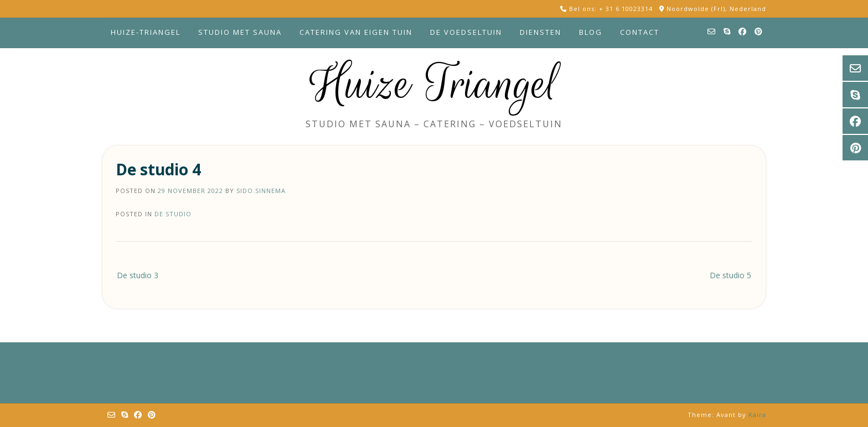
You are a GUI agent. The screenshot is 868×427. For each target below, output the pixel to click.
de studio (173, 214)
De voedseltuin (466, 32)
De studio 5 (730, 275)
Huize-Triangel (146, 32)
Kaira (757, 415)
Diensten (541, 32)
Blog (591, 32)
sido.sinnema (261, 191)
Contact (640, 32)
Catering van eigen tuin (356, 32)
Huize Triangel (434, 84)
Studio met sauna (240, 32)
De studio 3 (138, 275)
